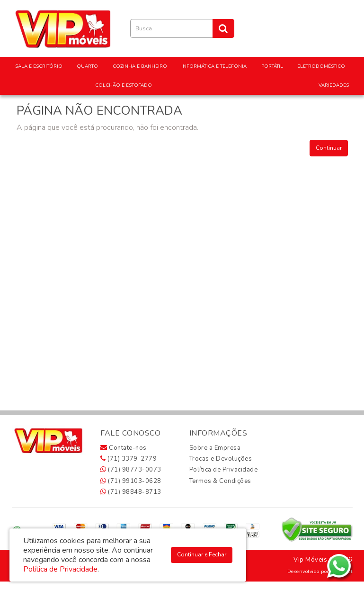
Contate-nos (124, 448)
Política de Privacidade (224, 470)
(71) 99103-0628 (131, 481)
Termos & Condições (220, 481)
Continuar (329, 148)
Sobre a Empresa (215, 448)
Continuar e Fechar (202, 555)
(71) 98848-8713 (131, 492)
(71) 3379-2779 (129, 459)
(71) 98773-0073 (131, 470)
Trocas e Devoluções (221, 459)
